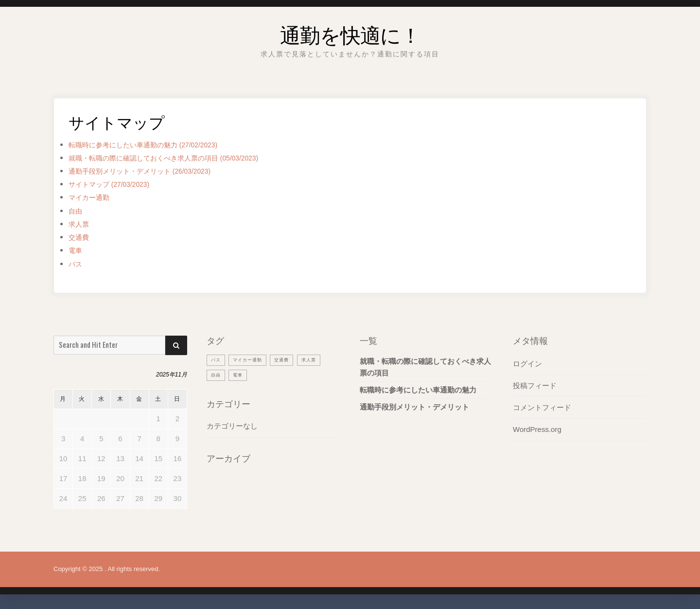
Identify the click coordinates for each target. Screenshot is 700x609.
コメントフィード (542, 407)
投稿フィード (535, 385)
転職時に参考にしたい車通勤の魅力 (418, 390)
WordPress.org (537, 429)
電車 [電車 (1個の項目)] (241, 375)
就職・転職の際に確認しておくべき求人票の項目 (425, 367)
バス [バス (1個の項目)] (217, 359)
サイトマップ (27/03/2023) (118, 184)
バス (77, 264)
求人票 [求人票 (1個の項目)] (321, 359)
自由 (77, 211)
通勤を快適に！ (350, 31)
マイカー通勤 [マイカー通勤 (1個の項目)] (252, 359)
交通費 (81, 237)
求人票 (81, 224)
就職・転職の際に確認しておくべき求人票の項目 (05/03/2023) (184, 158)
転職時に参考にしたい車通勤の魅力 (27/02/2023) (159, 145)
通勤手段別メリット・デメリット (414, 407)
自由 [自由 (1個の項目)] (217, 375)
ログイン (527, 364)
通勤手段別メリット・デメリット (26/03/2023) (155, 171)
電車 (77, 250)
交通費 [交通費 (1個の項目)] (291, 359)
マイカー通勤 (93, 197)
